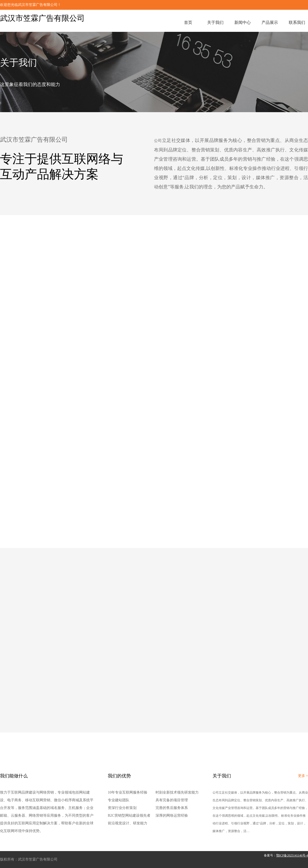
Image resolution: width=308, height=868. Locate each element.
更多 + (303, 776)
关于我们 (215, 22)
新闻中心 (243, 22)
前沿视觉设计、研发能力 (128, 823)
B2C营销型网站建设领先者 (129, 816)
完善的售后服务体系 (172, 808)
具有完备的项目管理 (172, 800)
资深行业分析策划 (122, 808)
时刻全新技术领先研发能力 (177, 792)
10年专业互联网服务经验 (128, 792)
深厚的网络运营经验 (172, 816)
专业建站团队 (119, 800)
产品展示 (270, 22)
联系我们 (297, 22)
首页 (188, 22)
